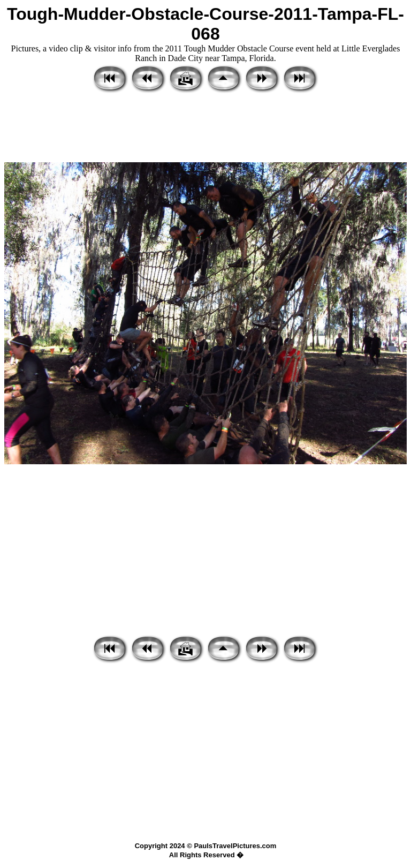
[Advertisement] (205, 129)
